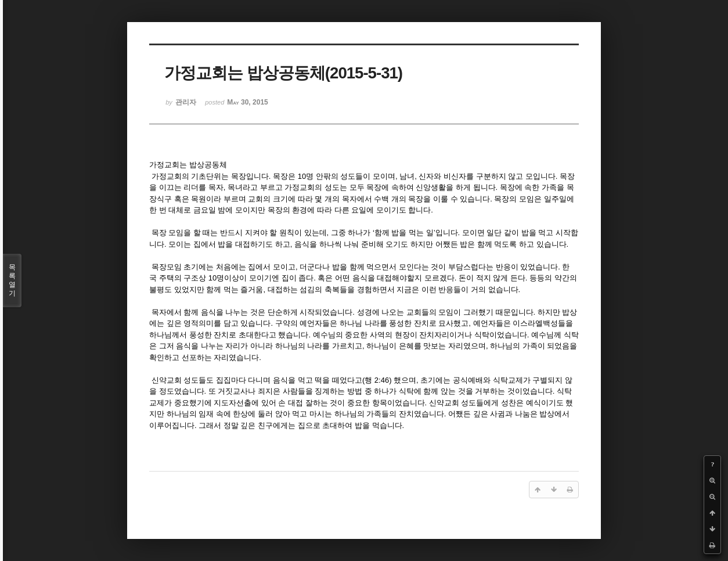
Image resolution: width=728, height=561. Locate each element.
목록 (12, 280)
